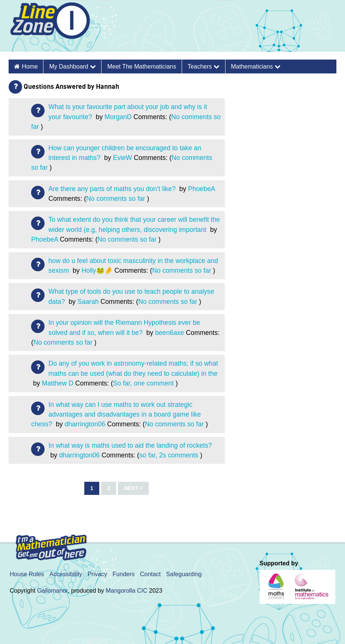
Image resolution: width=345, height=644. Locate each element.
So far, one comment (143, 383)
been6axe (170, 333)
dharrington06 (85, 424)
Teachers (204, 66)
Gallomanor (52, 591)
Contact (150, 574)
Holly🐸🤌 (97, 270)
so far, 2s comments (169, 455)
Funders (124, 574)
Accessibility (66, 574)
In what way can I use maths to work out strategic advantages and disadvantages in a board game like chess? (116, 415)
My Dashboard (72, 66)
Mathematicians (256, 66)
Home (30, 66)
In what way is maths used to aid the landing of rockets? (130, 445)
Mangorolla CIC (126, 591)
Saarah (88, 302)
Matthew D (58, 383)
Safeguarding (184, 574)
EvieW (123, 158)
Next (131, 488)
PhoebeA (201, 189)
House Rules (27, 574)
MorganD (118, 117)
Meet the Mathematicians (142, 66)
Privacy (97, 574)
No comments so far (116, 199)
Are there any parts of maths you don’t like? (113, 189)
